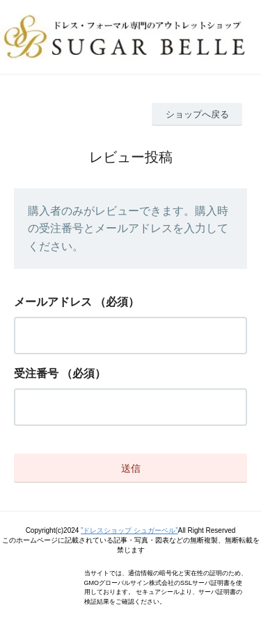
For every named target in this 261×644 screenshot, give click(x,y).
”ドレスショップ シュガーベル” (129, 530)
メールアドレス (53, 302)
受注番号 (36, 373)
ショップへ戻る (197, 114)
